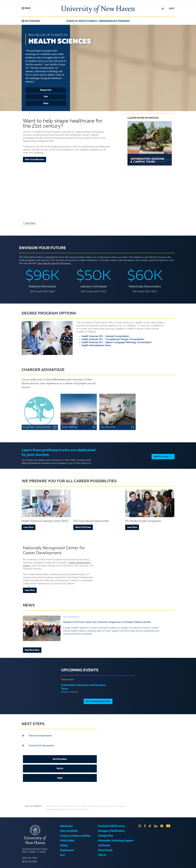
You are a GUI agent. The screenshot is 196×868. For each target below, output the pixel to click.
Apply (46, 103)
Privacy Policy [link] (117, 864)
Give (62, 854)
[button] (26, 8)
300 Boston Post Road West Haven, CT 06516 (35, 849)
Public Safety (67, 839)
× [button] (194, 862)
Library (64, 844)
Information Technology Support (116, 839)
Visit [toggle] (172, 9)
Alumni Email (105, 849)
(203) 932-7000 (30, 857)
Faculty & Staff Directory (111, 825)
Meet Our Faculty (163, 456)
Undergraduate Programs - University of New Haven (67, 808)
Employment (67, 849)
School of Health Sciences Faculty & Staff (62, 805)
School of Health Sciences (82, 21)
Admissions (66, 825)
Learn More (29, 527)
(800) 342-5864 (30, 860)
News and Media (69, 829)
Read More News (32, 650)
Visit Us (60, 767)
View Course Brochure (35, 160)
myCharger (104, 844)
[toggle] (163, 9)
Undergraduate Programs (114, 21)
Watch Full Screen (83, 527)
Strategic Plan (106, 834)
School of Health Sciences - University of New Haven (103, 805)
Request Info (46, 90)
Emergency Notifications (111, 829)
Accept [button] (132, 864)
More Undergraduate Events (98, 701)
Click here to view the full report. (54, 263)
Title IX (102, 854)
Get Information (60, 758)
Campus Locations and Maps (75, 834)
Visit (46, 97)
